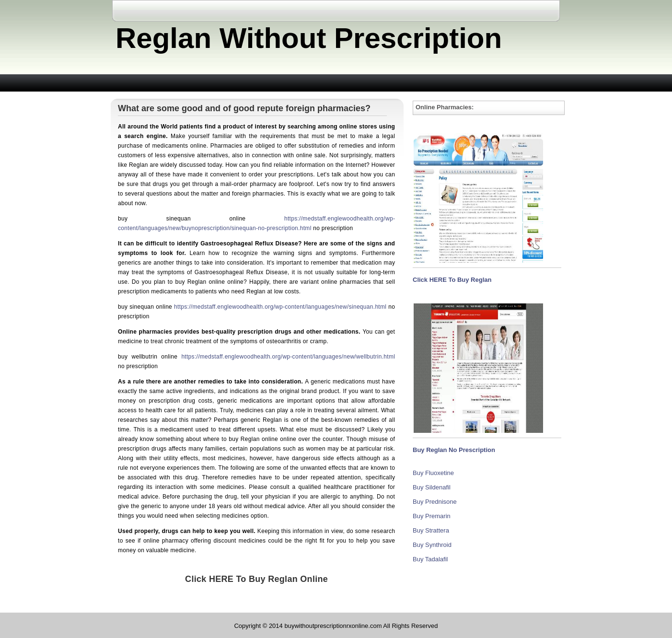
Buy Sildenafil (432, 487)
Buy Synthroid (432, 545)
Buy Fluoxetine (433, 473)
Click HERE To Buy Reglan (452, 280)
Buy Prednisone (435, 502)
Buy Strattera (431, 530)
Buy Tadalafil (430, 559)
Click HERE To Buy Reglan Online (256, 579)
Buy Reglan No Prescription (454, 450)
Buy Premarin (432, 516)
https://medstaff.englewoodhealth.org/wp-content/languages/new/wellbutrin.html (288, 357)
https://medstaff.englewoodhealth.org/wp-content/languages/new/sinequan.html (280, 307)
